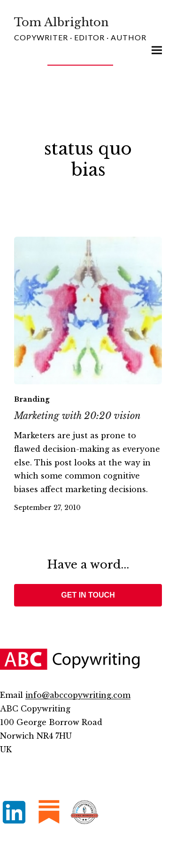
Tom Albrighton (61, 22)
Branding (32, 399)
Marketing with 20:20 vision (77, 416)
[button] (157, 50)
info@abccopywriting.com (78, 695)
